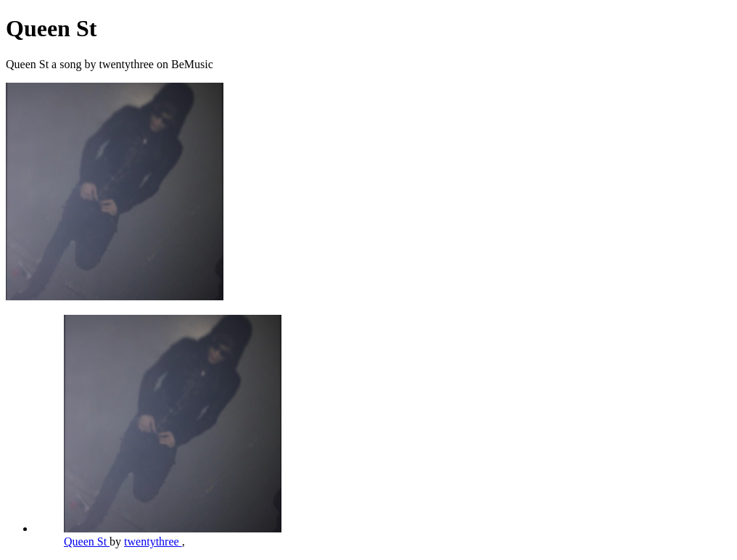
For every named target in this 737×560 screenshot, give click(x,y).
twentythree (153, 542)
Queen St (87, 542)
